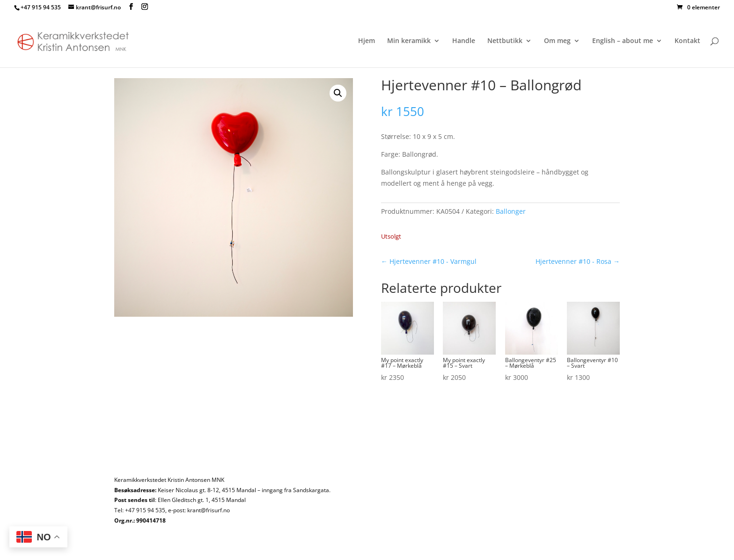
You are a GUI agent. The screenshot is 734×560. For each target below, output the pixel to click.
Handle (464, 41)
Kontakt (687, 41)
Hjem (367, 41)
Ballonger (511, 211)
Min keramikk (409, 41)
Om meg (557, 41)
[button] (338, 93)
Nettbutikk (505, 41)
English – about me (623, 41)
